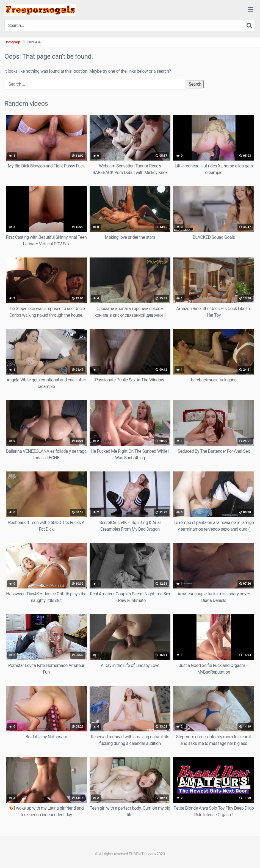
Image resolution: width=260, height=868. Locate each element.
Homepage (13, 42)
